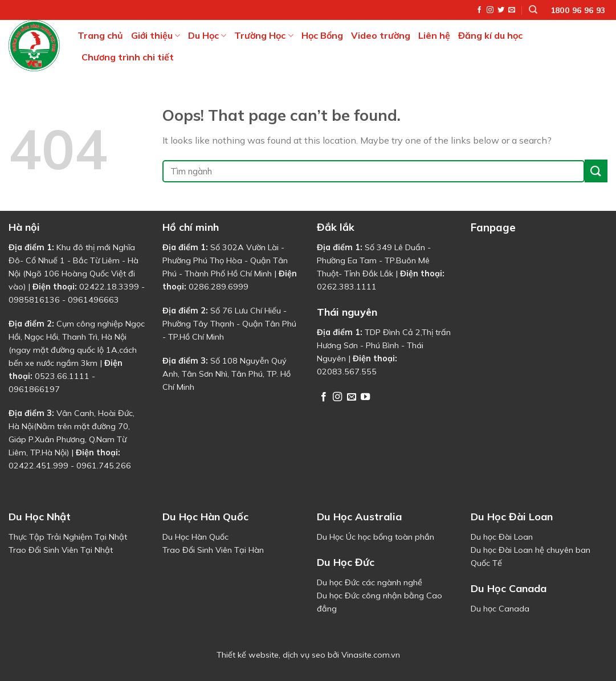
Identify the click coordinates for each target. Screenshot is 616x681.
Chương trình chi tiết (128, 57)
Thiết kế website (248, 655)
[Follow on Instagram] (490, 10)
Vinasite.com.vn (371, 655)
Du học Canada (500, 609)
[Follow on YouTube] (365, 397)
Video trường (381, 35)
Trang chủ (100, 35)
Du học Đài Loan (502, 537)
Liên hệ (434, 35)
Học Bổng (322, 35)
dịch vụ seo (304, 655)
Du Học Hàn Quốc (195, 537)
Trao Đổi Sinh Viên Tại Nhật (61, 550)
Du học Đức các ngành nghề (370, 582)
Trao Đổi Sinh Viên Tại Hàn (213, 550)
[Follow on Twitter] (501, 10)
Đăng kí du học (490, 35)
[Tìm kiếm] (533, 10)
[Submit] (596, 171)
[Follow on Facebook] (479, 10)
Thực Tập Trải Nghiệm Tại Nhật (68, 537)
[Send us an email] (512, 10)
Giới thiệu (156, 35)
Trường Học (264, 35)
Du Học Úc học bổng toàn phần (376, 537)
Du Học (207, 35)
